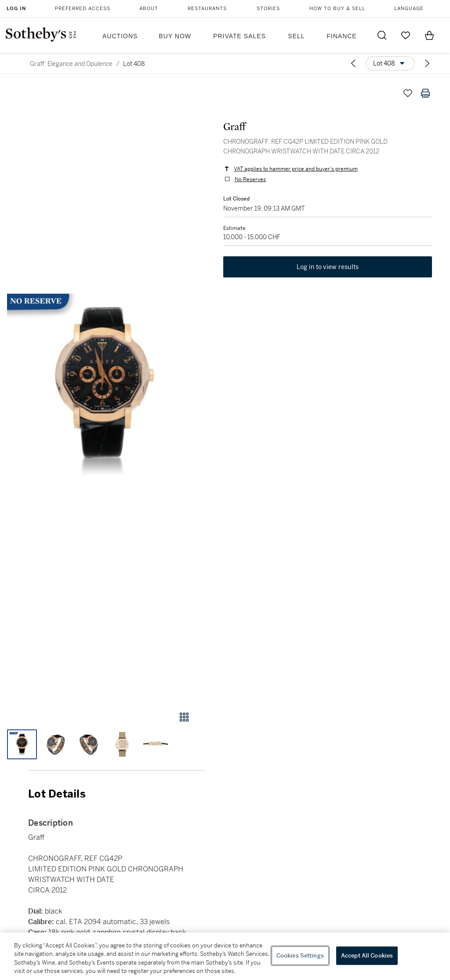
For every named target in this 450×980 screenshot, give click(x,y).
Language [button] (409, 9)
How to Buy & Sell (337, 9)
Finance (341, 36)
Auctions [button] (120, 36)
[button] (103, 389)
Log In (16, 9)
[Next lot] (427, 63)
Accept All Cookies (367, 956)
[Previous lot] (353, 63)
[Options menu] (390, 63)
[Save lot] (408, 93)
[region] (225, 956)
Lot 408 (134, 64)
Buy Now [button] (175, 36)
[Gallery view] (184, 717)
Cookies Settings (300, 956)
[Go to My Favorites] (406, 35)
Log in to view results (328, 267)
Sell (296, 36)
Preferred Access (83, 9)
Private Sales (240, 36)
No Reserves (250, 179)
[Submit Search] (382, 35)
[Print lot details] (425, 93)
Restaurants (207, 9)
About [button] (149, 9)
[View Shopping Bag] (429, 35)
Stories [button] (268, 9)
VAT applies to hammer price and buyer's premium (295, 169)
